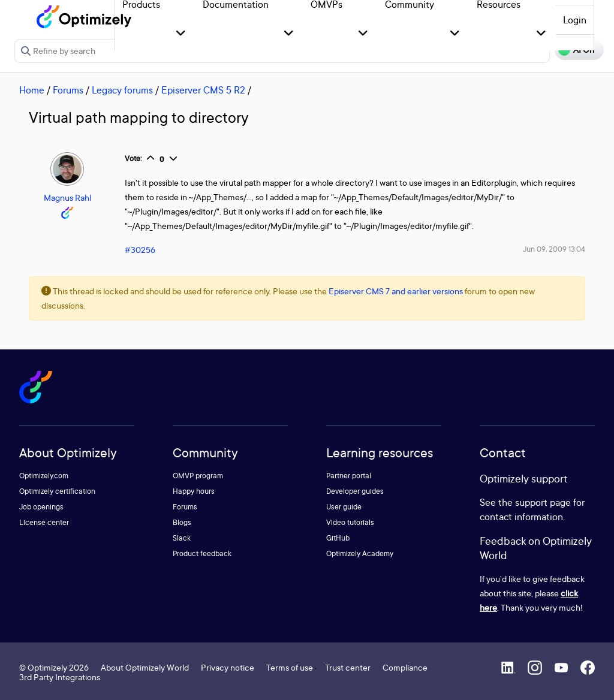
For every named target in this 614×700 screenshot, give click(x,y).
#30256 (140, 250)
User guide (344, 507)
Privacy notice (228, 667)
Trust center (348, 667)
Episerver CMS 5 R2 (203, 90)
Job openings (41, 507)
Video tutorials (350, 522)
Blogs (182, 522)
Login (575, 20)
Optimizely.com (44, 476)
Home (32, 90)
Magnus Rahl (67, 197)
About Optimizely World (145, 667)
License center (44, 522)
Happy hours (194, 491)
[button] (181, 34)
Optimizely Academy (360, 553)
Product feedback (202, 553)
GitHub (338, 538)
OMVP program (198, 476)
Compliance (405, 667)
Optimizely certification (57, 491)
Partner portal (349, 476)
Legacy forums (122, 90)
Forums (68, 90)
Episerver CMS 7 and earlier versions (396, 291)
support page (543, 502)
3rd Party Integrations (60, 677)
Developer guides (355, 491)
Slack (182, 538)
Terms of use (290, 667)
